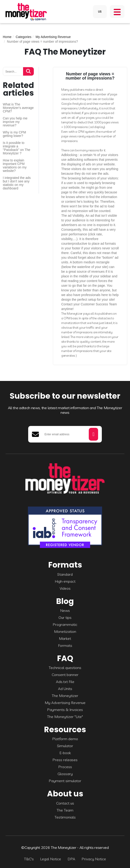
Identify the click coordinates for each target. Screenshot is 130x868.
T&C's (29, 859)
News (65, 610)
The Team (65, 810)
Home (7, 37)
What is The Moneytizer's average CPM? (18, 108)
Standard (65, 574)
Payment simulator (65, 781)
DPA (71, 859)
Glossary (65, 774)
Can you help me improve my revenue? (15, 122)
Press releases (65, 760)
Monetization (65, 631)
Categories (24, 37)
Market (65, 638)
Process (65, 767)
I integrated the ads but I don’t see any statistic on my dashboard (17, 183)
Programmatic (65, 624)
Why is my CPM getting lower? (14, 134)
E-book (65, 753)
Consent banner (65, 675)
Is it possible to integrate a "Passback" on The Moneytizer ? (17, 148)
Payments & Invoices (65, 710)
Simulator (65, 746)
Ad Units (65, 689)
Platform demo (65, 739)
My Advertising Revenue (53, 37)
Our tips (65, 617)
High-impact (65, 581)
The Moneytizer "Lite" (65, 717)
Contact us (65, 803)
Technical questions (65, 668)
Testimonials (65, 817)
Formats (65, 645)
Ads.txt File (65, 682)
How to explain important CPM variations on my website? (15, 166)
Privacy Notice (94, 859)
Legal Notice (51, 859)
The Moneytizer (65, 696)
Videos (65, 588)
